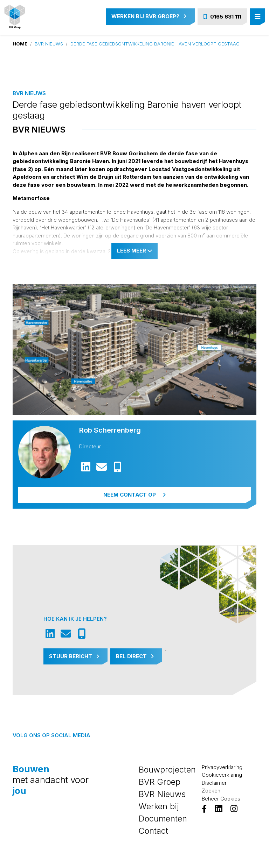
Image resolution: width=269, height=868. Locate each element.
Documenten (163, 819)
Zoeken (211, 791)
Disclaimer (214, 783)
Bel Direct (135, 656)
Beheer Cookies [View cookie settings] (221, 799)
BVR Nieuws (49, 44)
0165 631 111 (222, 17)
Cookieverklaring (222, 775)
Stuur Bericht (74, 656)
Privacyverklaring (222, 767)
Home (20, 44)
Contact (153, 831)
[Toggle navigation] (257, 17)
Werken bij (159, 806)
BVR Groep (160, 782)
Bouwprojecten (167, 770)
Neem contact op (134, 495)
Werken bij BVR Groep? (149, 16)
